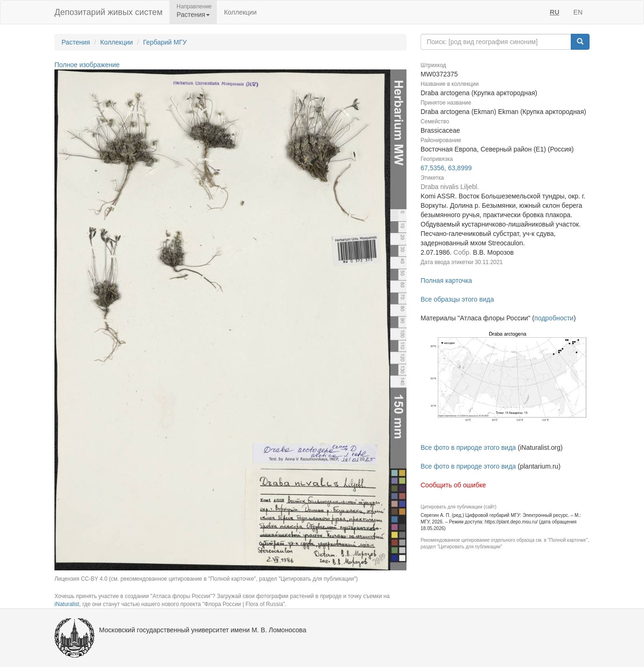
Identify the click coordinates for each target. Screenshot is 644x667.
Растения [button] (193, 15)
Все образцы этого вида (457, 299)
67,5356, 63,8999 (446, 168)
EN (578, 12)
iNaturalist (67, 604)
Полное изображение (87, 65)
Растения (76, 42)
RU (554, 12)
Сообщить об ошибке (453, 485)
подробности (554, 318)
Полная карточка (446, 280)
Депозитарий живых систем (108, 12)
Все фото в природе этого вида (468, 447)
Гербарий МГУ (165, 42)
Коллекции (240, 12)
